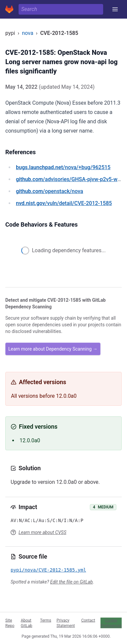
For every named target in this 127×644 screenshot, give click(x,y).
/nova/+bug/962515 (63, 167)
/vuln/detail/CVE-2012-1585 (64, 203)
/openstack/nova (50, 191)
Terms (46, 620)
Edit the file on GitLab (71, 582)
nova (28, 33)
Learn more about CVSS (42, 532)
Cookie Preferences (111, 623)
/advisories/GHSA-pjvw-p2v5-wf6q (71, 179)
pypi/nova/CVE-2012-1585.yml (48, 570)
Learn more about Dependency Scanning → (53, 349)
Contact (88, 620)
